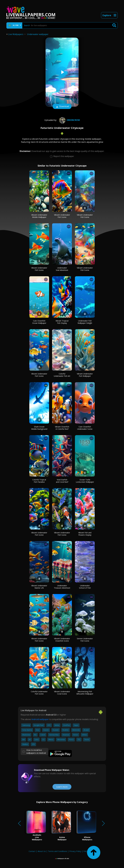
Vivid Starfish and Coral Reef (62, 481)
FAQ (85, 851)
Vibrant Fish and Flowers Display (85, 534)
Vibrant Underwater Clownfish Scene (62, 640)
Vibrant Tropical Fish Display (62, 322)
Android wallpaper (40, 719)
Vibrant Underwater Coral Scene (62, 693)
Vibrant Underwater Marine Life (39, 587)
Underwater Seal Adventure (62, 269)
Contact (32, 851)
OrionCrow (69, 120)
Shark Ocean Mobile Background (39, 428)
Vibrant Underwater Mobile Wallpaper (39, 216)
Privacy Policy (75, 851)
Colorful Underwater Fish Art (62, 375)
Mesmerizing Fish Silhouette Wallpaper (85, 693)
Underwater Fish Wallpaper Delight (85, 322)
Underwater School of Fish (85, 587)
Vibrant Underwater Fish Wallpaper (85, 375)
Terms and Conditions (58, 851)
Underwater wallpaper (38, 34)
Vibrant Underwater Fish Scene (62, 216)
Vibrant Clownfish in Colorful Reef (62, 428)
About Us (42, 851)
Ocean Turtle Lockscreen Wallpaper (85, 481)
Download (62, 107)
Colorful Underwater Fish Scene (39, 693)
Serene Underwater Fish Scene (85, 640)
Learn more (62, 787)
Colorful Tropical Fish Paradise (39, 481)
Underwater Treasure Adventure (62, 587)
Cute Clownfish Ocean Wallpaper (39, 322)
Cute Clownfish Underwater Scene (85, 428)
